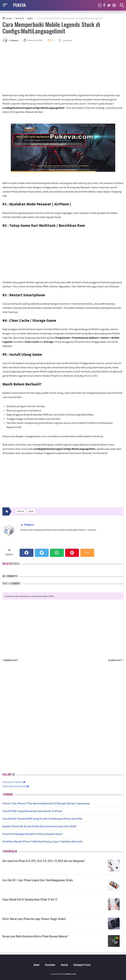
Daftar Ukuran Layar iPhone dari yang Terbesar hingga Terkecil (34, 919)
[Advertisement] (63, 69)
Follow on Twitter (14, 782)
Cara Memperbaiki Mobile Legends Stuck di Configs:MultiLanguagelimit (51, 28)
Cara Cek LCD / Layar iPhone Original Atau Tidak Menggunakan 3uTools (38, 880)
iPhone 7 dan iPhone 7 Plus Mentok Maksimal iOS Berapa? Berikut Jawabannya (46, 803)
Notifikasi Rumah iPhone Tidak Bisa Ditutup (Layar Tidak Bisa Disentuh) (42, 841)
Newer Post (10, 660)
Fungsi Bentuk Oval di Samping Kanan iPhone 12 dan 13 (30, 899)
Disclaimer (50, 965)
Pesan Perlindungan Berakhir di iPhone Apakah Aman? (33, 834)
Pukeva (29, 525)
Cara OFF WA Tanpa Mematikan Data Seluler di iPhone (32, 811)
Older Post (116, 660)
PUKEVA (19, 5)
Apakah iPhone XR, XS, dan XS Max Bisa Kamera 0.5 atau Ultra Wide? (40, 826)
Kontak (64, 965)
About (37, 965)
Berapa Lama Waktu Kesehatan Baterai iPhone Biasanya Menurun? (35, 936)
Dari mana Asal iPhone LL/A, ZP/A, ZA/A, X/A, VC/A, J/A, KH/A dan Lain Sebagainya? (44, 861)
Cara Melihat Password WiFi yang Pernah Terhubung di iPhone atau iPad (42, 819)
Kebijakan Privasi (82, 965)
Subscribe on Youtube (16, 786)
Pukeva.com (71, 974)
